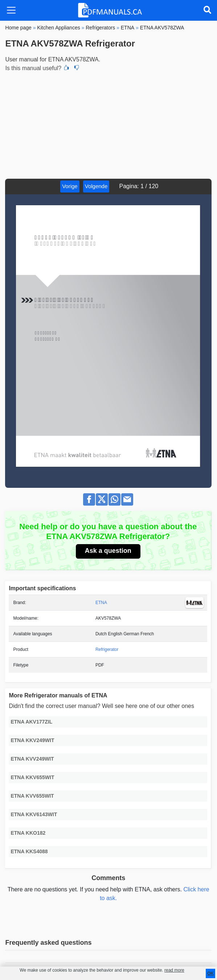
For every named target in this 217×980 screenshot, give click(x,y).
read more (174, 970)
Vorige (70, 186)
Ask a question (108, 551)
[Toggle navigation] (11, 10)
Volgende (96, 186)
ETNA (101, 603)
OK (210, 973)
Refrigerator (107, 649)
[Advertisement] (108, 124)
